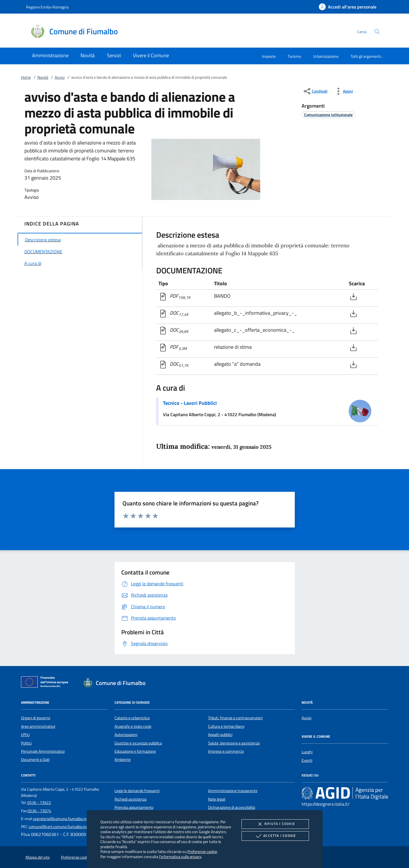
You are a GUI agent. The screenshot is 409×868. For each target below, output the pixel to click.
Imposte (269, 56)
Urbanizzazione (326, 56)
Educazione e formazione (135, 751)
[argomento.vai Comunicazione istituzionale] (328, 115)
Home (26, 77)
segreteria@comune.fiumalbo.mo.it (62, 819)
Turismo (294, 56)
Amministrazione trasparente (233, 791)
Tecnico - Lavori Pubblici (190, 403)
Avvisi (60, 77)
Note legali (217, 799)
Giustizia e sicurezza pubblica (138, 743)
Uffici (25, 735)
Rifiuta (275, 824)
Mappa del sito (38, 857)
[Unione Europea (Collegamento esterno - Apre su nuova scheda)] (46, 683)
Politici (26, 743)
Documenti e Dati (35, 760)
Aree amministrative (38, 726)
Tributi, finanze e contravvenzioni (235, 718)
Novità (43, 77)
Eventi (307, 760)
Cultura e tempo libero (226, 726)
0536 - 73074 (39, 811)
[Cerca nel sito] (377, 32)
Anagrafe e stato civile (133, 726)
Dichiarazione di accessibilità (232, 807)
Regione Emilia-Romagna (47, 7)
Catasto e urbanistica (132, 718)
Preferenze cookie (202, 851)
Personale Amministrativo (43, 751)
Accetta (275, 836)
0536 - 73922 (39, 803)
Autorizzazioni (126, 735)
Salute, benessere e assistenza (234, 743)
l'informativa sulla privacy (180, 857)
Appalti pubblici (220, 735)
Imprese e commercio (226, 751)
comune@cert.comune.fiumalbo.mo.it (60, 827)
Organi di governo (36, 718)
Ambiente (123, 760)
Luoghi (307, 752)
